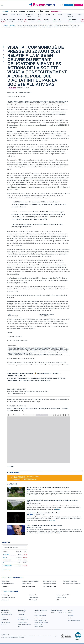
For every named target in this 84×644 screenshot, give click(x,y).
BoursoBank (56, 11)
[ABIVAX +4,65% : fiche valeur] (65, 21)
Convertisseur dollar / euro (50, 584)
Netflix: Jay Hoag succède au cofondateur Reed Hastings (44, 526)
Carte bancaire (5, 600)
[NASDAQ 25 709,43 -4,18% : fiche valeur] (18, 21)
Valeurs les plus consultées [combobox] (11, 547)
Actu (47, 11)
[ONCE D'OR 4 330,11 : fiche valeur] (35, 21)
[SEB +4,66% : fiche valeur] (65, 20)
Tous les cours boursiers (8, 584)
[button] (2, 5)
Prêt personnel (33, 600)
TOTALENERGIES (7, 566)
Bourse (5, 11)
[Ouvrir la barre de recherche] (61, 5)
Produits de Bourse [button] (29, 15)
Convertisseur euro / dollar (50, 586)
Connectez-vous (28, 478)
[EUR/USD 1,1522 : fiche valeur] (51, 20)
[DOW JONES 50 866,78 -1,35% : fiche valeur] (18, 20)
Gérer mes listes (6, 570)
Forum (80, 15)
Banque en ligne (6, 595)
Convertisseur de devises (49, 581)
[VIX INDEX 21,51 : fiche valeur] (51, 21)
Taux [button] (54, 15)
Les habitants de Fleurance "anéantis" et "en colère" (43, 513)
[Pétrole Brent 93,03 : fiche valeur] (35, 20)
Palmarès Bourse (27, 584)
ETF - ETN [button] (40, 15)
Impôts (40, 11)
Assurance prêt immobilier (63, 595)
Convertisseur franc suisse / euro (72, 584)
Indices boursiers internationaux (30, 581)
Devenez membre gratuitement (30, 479)
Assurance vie (33, 595)
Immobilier (31, 11)
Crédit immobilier (33, 597)
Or (4, 563)
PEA (58, 600)
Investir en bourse (61, 597)
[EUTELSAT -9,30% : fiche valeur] (78, 20)
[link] (3, 617)
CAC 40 (5, 557)
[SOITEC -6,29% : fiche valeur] (78, 21)
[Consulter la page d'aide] (62, 5)
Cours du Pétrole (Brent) (28, 586)
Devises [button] (60, 15)
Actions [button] (13, 15)
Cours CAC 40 (5, 586)
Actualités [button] (5, 15)
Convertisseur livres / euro (70, 581)
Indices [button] (19, 15)
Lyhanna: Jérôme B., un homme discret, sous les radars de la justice (48, 488)
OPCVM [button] (47, 15)
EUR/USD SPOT (7, 560)
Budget (22, 11)
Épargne (14, 11)
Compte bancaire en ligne (8, 597)
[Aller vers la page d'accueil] (42, 5)
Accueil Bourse (5, 581)
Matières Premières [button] (70, 15)
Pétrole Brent (6, 555)
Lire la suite (54, 495)
